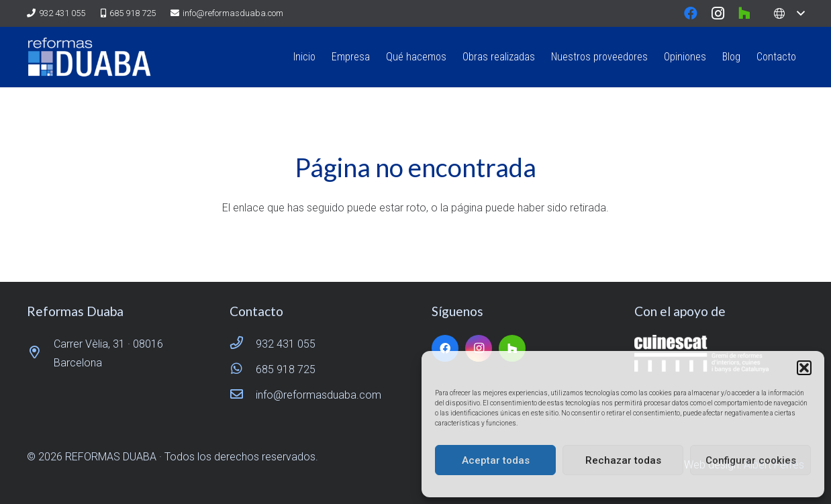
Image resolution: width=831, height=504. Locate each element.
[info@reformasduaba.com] (243, 395)
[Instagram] (718, 13)
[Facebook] (691, 13)
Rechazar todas (623, 460)
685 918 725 (286, 369)
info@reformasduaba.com (319, 395)
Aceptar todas (496, 460)
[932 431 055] (243, 344)
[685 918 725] (243, 370)
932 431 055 (286, 344)
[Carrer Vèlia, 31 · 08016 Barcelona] (40, 354)
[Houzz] (744, 13)
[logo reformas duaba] (89, 57)
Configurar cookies (751, 460)
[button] (804, 368)
